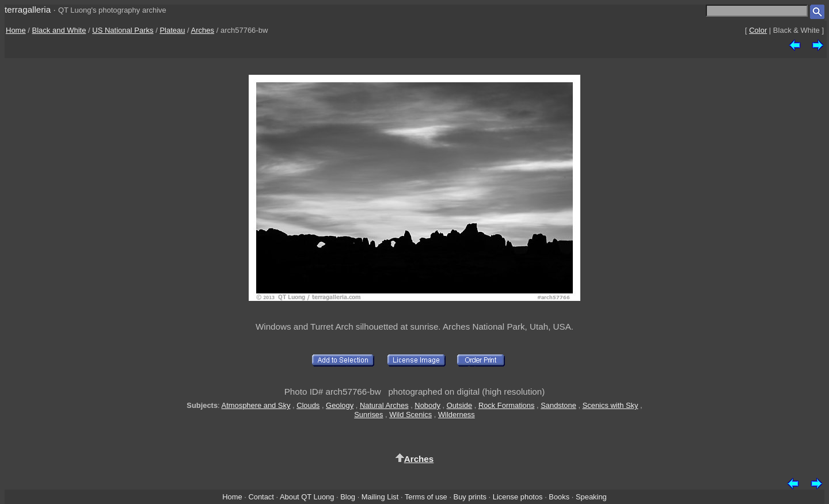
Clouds (308, 405)
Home (16, 30)
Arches (203, 30)
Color (758, 30)
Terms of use (426, 497)
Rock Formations (507, 405)
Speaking (591, 497)
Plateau (172, 30)
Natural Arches (384, 405)
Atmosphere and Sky (256, 405)
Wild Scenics (410, 415)
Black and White (59, 30)
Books (559, 497)
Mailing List (380, 497)
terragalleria (28, 9)
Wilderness (457, 415)
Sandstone (558, 405)
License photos (518, 497)
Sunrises (368, 415)
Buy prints (470, 497)
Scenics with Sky (611, 405)
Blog (348, 497)
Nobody (427, 405)
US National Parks (123, 30)
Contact (261, 497)
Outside (459, 405)
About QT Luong (307, 497)
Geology (340, 405)
